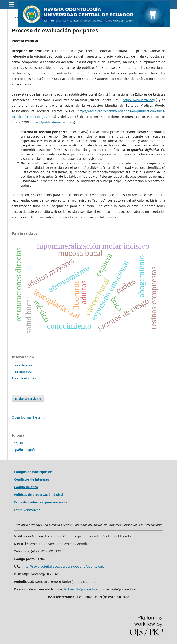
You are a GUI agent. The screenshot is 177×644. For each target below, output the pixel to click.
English (17, 443)
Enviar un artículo (28, 398)
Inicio (15, 17)
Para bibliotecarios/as (26, 378)
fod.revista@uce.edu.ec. (82, 589)
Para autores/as (22, 372)
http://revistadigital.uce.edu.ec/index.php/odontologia (64, 566)
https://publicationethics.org (52, 122)
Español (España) (25, 450)
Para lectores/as (23, 365)
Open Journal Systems (28, 417)
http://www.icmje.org (139, 100)
